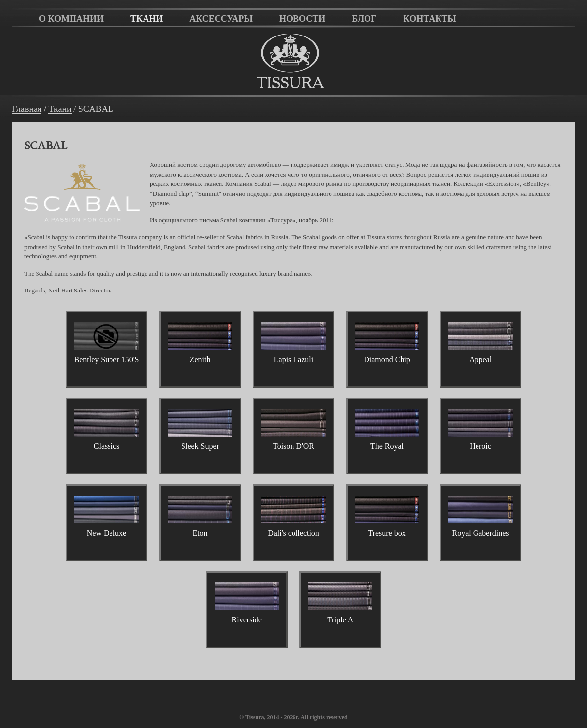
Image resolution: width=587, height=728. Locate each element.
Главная (27, 109)
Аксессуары (221, 19)
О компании (71, 19)
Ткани (147, 19)
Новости (302, 19)
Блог (364, 19)
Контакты (430, 19)
